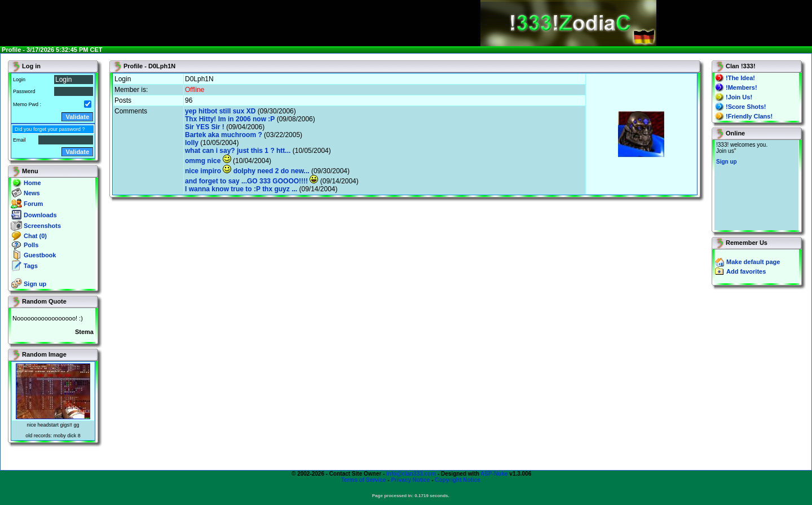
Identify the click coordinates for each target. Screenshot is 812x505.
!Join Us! (739, 97)
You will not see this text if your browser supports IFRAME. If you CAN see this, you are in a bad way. (756, 185)
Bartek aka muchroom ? (224, 135)
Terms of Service (364, 480)
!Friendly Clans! (749, 116)
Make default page (753, 262)
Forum (33, 204)
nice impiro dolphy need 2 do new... (247, 171)
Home (32, 183)
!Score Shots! (746, 107)
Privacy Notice (410, 480)
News (32, 193)
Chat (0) (35, 236)
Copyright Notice (458, 480)
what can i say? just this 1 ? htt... (238, 151)
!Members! (742, 87)
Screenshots (42, 226)
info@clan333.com (411, 474)
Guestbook (40, 255)
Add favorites (746, 271)
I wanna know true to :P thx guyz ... (241, 189)
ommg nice (208, 161)
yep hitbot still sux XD (220, 111)
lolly (192, 143)
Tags (31, 266)
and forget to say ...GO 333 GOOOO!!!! (251, 181)
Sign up (35, 284)
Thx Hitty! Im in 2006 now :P (230, 119)
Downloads (40, 215)
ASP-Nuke (494, 474)
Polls (31, 245)
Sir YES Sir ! (205, 127)
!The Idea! (740, 78)
